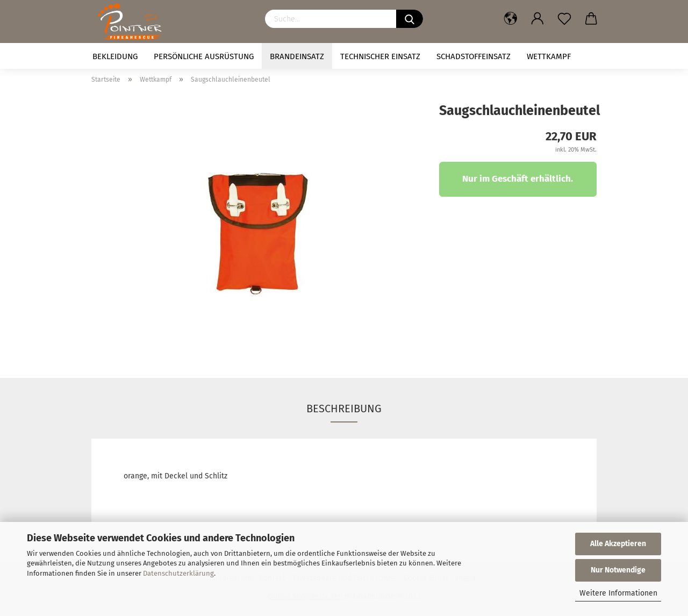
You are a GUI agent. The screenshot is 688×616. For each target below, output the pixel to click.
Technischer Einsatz (380, 56)
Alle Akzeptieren (618, 544)
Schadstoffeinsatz (474, 56)
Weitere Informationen (618, 593)
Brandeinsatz (297, 56)
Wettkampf (549, 56)
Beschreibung (344, 409)
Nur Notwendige (618, 570)
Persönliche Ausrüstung (204, 56)
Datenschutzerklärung (178, 573)
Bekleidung (115, 56)
